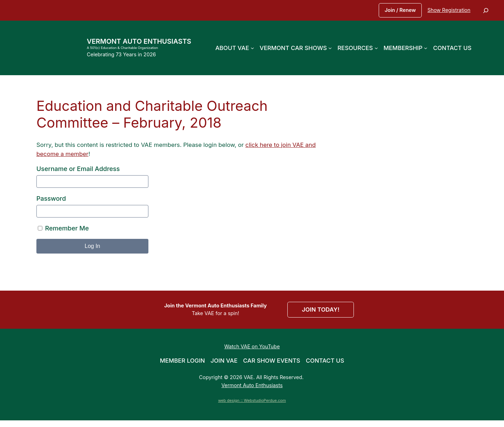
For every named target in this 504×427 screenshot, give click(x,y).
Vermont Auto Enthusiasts (139, 41)
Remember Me (63, 228)
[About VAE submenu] (252, 48)
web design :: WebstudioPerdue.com (252, 400)
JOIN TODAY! (320, 309)
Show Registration (449, 10)
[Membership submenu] (426, 48)
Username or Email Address (78, 169)
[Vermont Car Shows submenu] (330, 48)
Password (51, 198)
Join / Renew (400, 10)
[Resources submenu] (376, 48)
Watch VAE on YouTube (252, 346)
